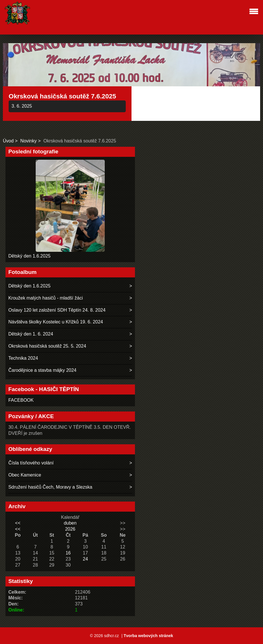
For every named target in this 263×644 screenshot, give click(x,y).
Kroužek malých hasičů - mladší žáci (46, 298)
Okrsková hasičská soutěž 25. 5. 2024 (47, 346)
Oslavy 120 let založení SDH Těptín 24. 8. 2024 (57, 310)
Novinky (29, 141)
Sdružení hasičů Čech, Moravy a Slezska (50, 487)
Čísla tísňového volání (31, 463)
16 (68, 553)
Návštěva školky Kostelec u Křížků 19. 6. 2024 (56, 322)
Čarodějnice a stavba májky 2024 (42, 370)
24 (85, 559)
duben (70, 523)
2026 (70, 529)
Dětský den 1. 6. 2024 (31, 334)
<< (18, 523)
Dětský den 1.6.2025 (29, 256)
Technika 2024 (23, 358)
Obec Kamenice (25, 475)
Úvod (8, 141)
